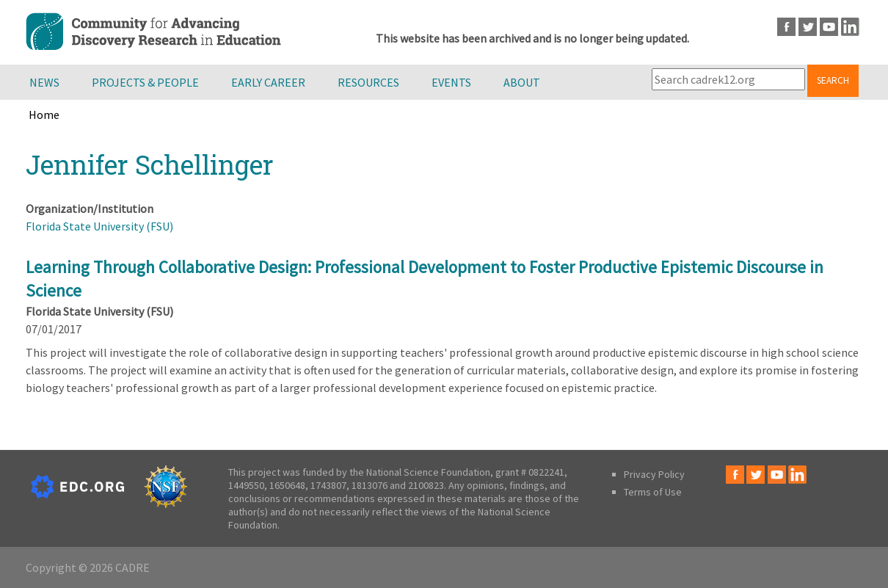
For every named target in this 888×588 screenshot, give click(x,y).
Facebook (786, 27)
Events (451, 82)
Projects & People (145, 82)
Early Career (268, 82)
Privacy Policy (654, 474)
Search (833, 80)
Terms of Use (653, 492)
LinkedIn (850, 27)
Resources (368, 82)
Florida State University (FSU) (99, 226)
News (44, 82)
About (522, 82)
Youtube (829, 27)
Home (44, 115)
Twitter (808, 27)
